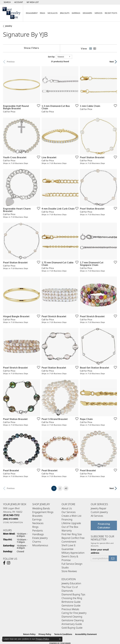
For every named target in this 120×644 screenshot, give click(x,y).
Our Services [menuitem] (69, 512)
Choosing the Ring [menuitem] (72, 598)
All (66, 488)
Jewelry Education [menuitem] (71, 583)
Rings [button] (43, 13)
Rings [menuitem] (35, 527)
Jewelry (9, 26)
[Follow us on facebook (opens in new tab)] (4, 563)
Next (112, 62)
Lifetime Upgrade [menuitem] (71, 523)
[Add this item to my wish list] (38, 106)
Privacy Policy (42, 639)
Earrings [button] (76, 13)
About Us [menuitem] (67, 508)
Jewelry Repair (99, 508)
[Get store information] (13, 522)
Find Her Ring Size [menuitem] (72, 534)
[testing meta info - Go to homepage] (12, 13)
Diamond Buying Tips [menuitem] (73, 594)
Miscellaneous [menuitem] (40, 545)
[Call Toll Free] (11, 519)
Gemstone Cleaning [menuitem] (73, 620)
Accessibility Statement (86, 634)
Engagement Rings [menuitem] (43, 512)
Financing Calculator (104, 525)
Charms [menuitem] (37, 542)
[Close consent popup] (60, 639)
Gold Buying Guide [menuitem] (72, 628)
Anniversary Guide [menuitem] (72, 624)
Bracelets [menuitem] (38, 516)
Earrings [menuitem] (37, 519)
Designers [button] (87, 13)
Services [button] (99, 13)
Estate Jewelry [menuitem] (40, 538)
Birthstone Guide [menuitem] (71, 602)
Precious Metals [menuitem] (70, 609)
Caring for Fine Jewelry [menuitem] (74, 613)
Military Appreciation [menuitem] (73, 553)
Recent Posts (111, 13)
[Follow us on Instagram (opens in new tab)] (9, 563)
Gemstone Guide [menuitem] (71, 606)
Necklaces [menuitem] (38, 523)
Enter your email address (100, 551)
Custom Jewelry (99, 512)
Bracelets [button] (65, 13)
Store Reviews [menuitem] (69, 571)
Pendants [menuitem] (38, 531)
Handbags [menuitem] (38, 534)
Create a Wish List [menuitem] (72, 516)
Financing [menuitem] (67, 519)
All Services (97, 516)
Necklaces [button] (53, 13)
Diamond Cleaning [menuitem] (72, 617)
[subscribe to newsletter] (113, 558)
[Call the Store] (11, 515)
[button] (7, 2)
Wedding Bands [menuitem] (41, 508)
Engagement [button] (32, 13)
